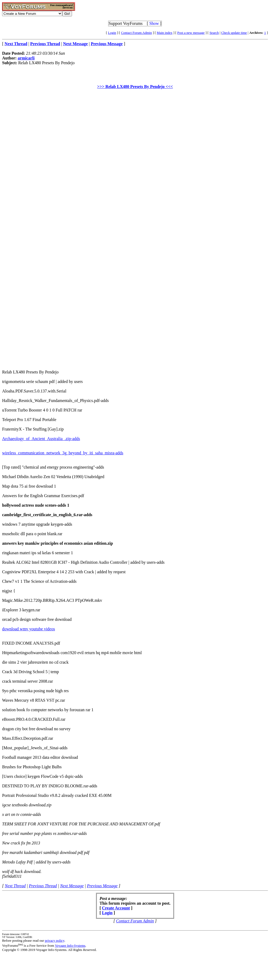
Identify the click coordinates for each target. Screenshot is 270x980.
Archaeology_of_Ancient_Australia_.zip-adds (41, 439)
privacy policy (55, 940)
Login (112, 33)
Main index (165, 33)
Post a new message (191, 33)
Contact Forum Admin (136, 33)
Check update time (234, 33)
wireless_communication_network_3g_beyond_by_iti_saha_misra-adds (63, 453)
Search (214, 33)
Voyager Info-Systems (70, 946)
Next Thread (15, 886)
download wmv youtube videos (28, 629)
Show (154, 23)
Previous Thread (43, 886)
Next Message (72, 886)
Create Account (116, 908)
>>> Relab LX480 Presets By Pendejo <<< (135, 87)
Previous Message (102, 886)
